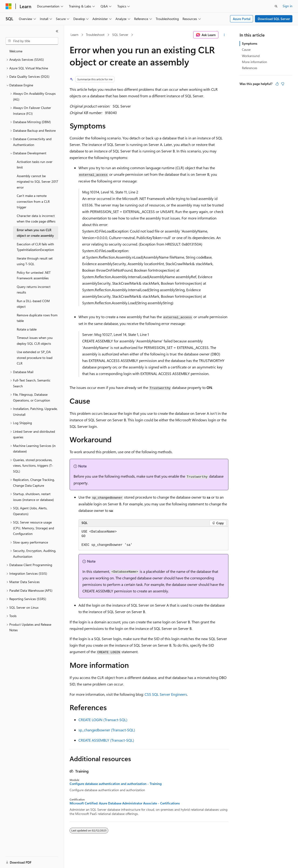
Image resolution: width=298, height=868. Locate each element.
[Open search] (276, 6)
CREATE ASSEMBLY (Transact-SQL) (106, 740)
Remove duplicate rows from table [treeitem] (37, 318)
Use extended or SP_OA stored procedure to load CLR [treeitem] (35, 358)
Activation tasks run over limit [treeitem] (35, 165)
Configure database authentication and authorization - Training (116, 784)
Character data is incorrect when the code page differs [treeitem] (36, 219)
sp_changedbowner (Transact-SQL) (107, 730)
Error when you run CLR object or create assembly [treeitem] (35, 233)
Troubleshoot (95, 35)
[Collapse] (57, 31)
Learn (74, 35)
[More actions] (224, 35)
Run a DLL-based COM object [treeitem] (33, 304)
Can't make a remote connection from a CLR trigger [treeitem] (33, 201)
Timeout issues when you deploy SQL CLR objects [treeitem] (35, 341)
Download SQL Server (274, 19)
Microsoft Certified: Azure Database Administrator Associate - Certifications (125, 803)
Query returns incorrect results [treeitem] (34, 290)
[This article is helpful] (277, 84)
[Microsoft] (9, 6)
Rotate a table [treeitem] (27, 329)
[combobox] (32, 41)
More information (254, 62)
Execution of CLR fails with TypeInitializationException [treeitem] (35, 247)
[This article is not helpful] (283, 84)
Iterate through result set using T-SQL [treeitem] (35, 261)
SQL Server (120, 35)
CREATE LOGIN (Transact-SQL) (103, 720)
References (250, 68)
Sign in (288, 6)
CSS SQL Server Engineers (166, 694)
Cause (246, 49)
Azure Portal (242, 19)
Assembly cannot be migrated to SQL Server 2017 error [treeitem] (37, 182)
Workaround (251, 56)
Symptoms (250, 43)
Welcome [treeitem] (16, 51)
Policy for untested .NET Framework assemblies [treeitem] (34, 275)
